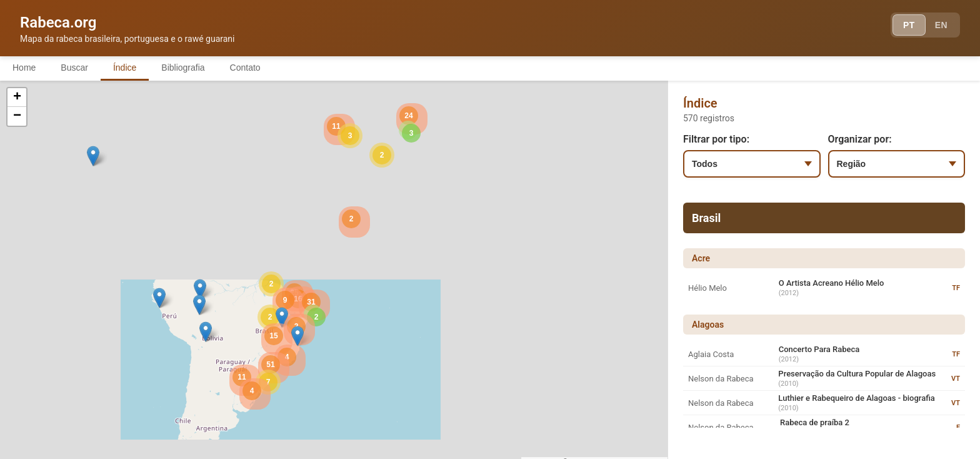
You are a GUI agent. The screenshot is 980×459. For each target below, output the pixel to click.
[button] (200, 289)
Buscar (74, 68)
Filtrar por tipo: (716, 139)
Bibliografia (183, 68)
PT (909, 25)
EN (941, 25)
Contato (245, 68)
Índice (125, 68)
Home (24, 68)
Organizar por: (860, 139)
